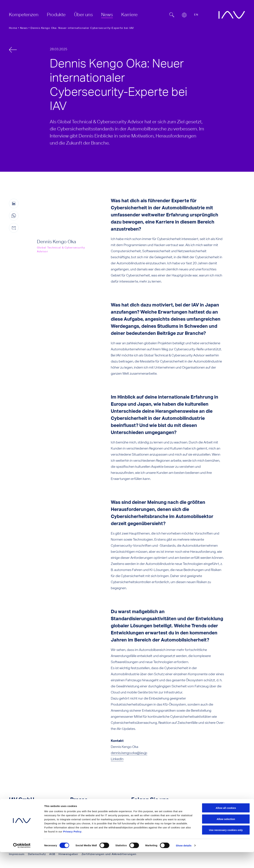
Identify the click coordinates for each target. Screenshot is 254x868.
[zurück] (13, 50)
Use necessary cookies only (226, 846)
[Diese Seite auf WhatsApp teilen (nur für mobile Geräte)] (14, 216)
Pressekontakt (91, 810)
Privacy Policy (72, 847)
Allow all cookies (226, 824)
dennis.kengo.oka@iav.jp (129, 753)
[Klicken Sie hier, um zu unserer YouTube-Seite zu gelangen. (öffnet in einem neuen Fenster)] (135, 810)
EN (196, 15)
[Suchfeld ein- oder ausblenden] (172, 15)
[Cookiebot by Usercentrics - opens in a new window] (22, 861)
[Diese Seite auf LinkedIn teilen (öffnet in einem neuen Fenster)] (14, 204)
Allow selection (226, 835)
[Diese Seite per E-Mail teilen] (14, 228)
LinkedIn (117, 759)
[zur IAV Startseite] (232, 15)
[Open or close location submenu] (184, 15)
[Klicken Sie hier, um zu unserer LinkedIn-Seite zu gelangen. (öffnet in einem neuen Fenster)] (149, 810)
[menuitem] (24, 15)
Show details (184, 861)
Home (13, 28)
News (24, 28)
